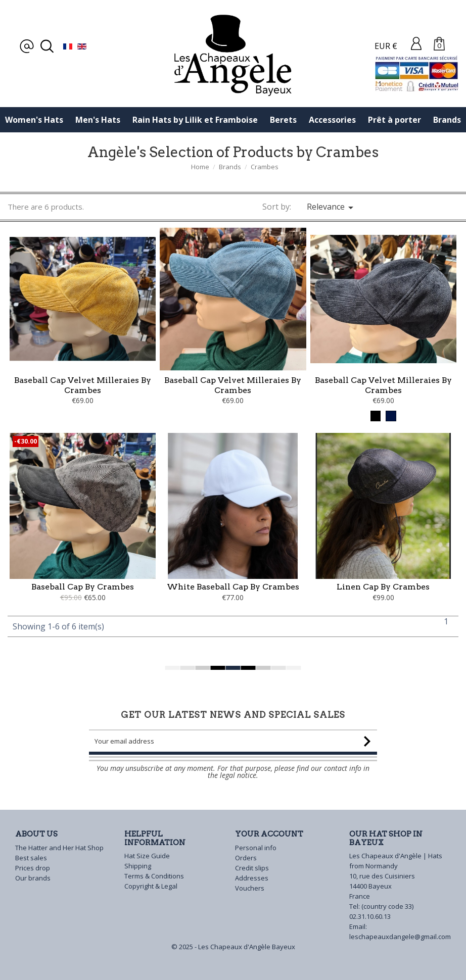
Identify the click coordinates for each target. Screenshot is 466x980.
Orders (246, 858)
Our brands (33, 878)
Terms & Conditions (154, 876)
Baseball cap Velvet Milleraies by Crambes (83, 385)
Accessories (332, 120)
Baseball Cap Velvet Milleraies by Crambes (383, 385)
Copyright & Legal (151, 886)
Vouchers (250, 888)
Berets (283, 120)
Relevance (332, 207)
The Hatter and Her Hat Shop (59, 848)
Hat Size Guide (147, 856)
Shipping (138, 866)
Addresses (252, 878)
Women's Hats (34, 120)
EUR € (386, 46)
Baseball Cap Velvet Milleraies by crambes (233, 385)
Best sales (31, 858)
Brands (447, 120)
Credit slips (252, 868)
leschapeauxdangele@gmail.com (400, 937)
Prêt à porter (394, 120)
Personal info (256, 848)
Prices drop (33, 868)
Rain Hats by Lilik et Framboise (195, 120)
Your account (269, 834)
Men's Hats (98, 120)
